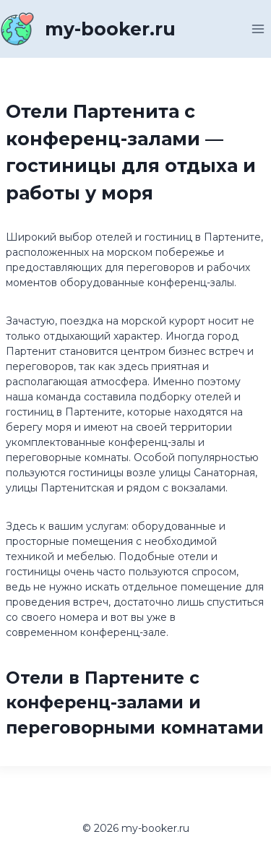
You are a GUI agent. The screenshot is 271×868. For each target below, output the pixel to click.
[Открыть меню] (258, 29)
